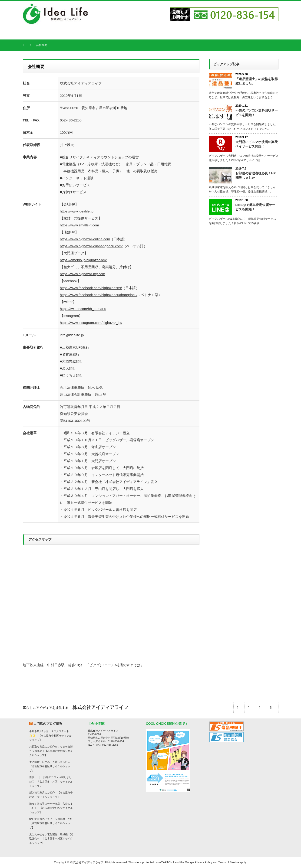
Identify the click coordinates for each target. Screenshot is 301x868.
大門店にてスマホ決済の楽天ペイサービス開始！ (257, 144)
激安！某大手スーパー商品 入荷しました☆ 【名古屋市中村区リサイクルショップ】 (51, 808)
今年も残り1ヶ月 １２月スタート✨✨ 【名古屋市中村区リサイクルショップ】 (50, 736)
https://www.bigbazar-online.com (85, 239)
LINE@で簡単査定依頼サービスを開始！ (255, 207)
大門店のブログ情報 (48, 724)
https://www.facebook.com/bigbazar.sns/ (91, 288)
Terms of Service (229, 862)
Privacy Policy (203, 862)
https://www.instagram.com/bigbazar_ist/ (91, 323)
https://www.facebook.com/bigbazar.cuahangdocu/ (99, 295)
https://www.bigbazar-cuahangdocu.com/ (91, 246)
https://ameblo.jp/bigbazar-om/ (83, 260)
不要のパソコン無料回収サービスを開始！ (257, 113)
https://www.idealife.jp (77, 211)
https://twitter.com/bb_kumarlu (83, 309)
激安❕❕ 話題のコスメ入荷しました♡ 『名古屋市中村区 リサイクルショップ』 (51, 782)
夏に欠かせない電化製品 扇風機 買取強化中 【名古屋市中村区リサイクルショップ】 (51, 839)
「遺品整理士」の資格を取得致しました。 (257, 81)
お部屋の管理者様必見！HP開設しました (256, 175)
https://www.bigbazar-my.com (83, 274)
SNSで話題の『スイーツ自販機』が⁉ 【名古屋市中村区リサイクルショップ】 (52, 823)
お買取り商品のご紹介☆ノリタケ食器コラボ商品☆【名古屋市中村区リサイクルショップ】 (51, 751)
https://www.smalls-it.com (79, 225)
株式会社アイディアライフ (87, 862)
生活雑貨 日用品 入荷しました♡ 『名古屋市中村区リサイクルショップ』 (51, 766)
